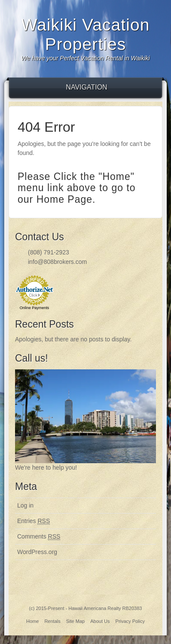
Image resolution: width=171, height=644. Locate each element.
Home (32, 621)
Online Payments (35, 308)
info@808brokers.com (57, 262)
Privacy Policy (130, 621)
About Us (100, 621)
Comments (39, 537)
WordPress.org (37, 552)
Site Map (75, 621)
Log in (25, 505)
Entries (34, 521)
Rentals (52, 621)
